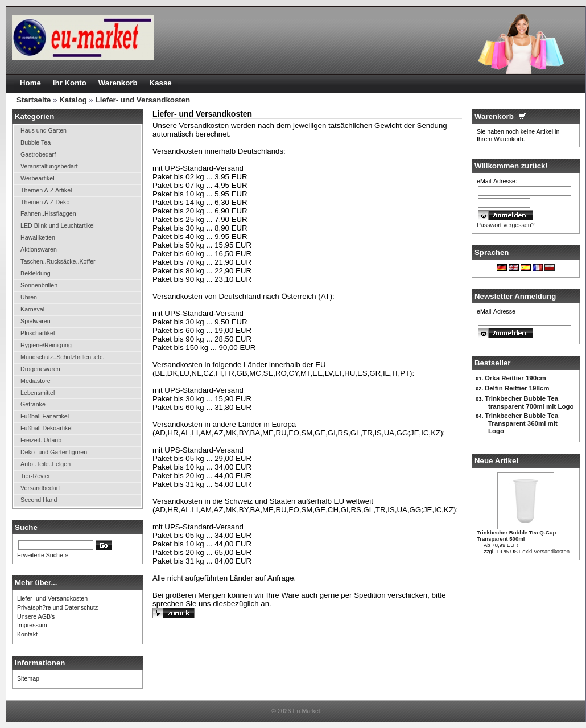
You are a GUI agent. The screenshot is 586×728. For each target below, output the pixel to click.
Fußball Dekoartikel (47, 428)
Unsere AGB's (36, 616)
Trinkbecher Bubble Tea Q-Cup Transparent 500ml (516, 536)
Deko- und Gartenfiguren (54, 452)
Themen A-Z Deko (45, 202)
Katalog (73, 100)
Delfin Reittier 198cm (517, 388)
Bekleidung (36, 273)
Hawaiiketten (38, 237)
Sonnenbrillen (39, 285)
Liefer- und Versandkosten (143, 100)
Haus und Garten (44, 130)
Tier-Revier (35, 476)
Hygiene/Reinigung (46, 345)
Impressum (32, 625)
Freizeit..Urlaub (41, 440)
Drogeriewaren (40, 369)
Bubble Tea (36, 142)
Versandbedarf (40, 488)
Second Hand (39, 500)
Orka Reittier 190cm (515, 378)
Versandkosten (552, 551)
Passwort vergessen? (506, 225)
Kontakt (27, 634)
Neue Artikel (496, 461)
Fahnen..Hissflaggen (48, 213)
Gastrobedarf (38, 154)
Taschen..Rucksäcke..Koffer (58, 261)
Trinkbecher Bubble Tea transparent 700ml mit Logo (529, 402)
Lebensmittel (38, 393)
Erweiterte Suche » (43, 555)
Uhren (29, 297)
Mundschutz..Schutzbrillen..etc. (62, 357)
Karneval (32, 309)
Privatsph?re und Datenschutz (57, 607)
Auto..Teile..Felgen (46, 464)
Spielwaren (36, 321)
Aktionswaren (39, 249)
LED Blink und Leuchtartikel (58, 225)
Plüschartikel (38, 333)
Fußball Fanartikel (45, 416)
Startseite (34, 100)
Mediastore (36, 381)
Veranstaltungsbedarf (49, 166)
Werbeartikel (37, 178)
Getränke (33, 404)
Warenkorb (494, 116)
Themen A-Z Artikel (46, 190)
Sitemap (28, 678)
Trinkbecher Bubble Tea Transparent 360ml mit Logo (521, 423)
